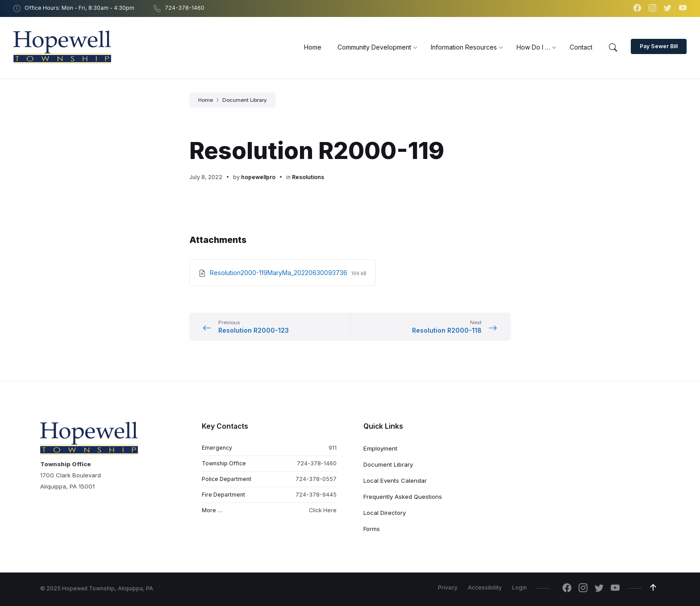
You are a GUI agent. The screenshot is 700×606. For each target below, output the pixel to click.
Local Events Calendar (395, 481)
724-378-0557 (316, 479)
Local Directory (385, 513)
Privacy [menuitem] (448, 587)
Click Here (323, 510)
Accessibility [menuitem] (485, 587)
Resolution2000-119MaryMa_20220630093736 (279, 273)
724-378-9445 (316, 495)
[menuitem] (313, 47)
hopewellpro (258, 177)
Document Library (244, 100)
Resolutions (308, 177)
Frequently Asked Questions (403, 497)
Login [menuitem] (519, 587)
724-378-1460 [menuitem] (185, 8)
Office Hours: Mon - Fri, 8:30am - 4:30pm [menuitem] (79, 8)
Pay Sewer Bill (659, 46)
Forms (372, 529)
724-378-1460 (317, 463)
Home (206, 100)
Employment (380, 448)
